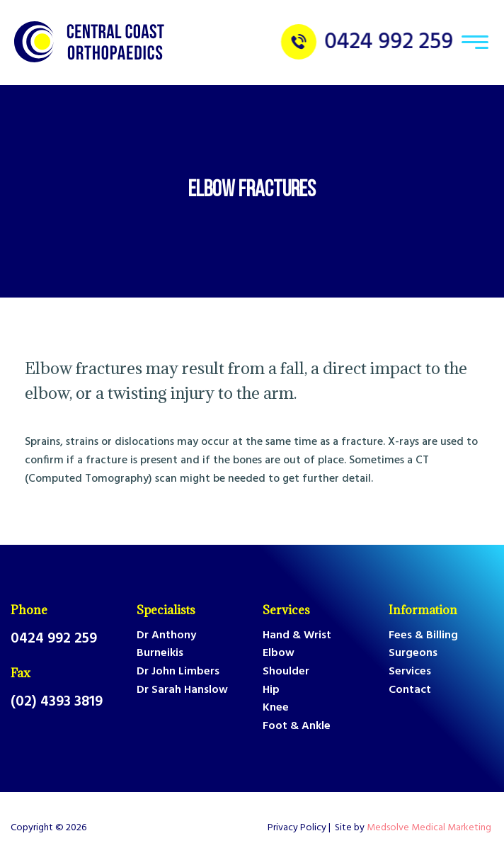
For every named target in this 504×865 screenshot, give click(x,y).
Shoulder (286, 672)
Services (286, 610)
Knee (276, 708)
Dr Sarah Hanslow (182, 690)
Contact (410, 690)
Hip (271, 690)
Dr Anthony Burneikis (166, 645)
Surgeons (413, 654)
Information (423, 610)
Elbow (279, 654)
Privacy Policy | (301, 828)
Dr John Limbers (178, 672)
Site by (414, 828)
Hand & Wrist (297, 636)
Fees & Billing (423, 636)
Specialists (166, 610)
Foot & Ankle (297, 727)
